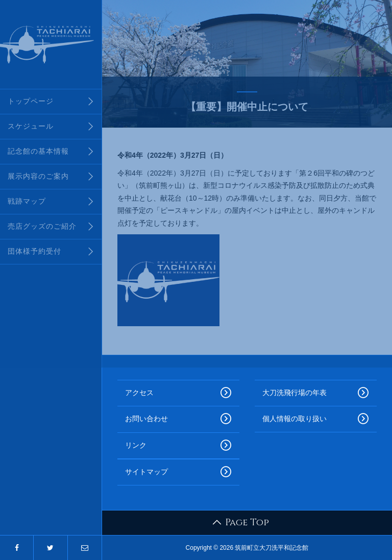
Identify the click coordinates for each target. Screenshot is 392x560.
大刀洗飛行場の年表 (316, 393)
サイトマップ (178, 472)
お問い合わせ (178, 419)
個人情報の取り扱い (316, 419)
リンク (178, 446)
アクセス (178, 393)
